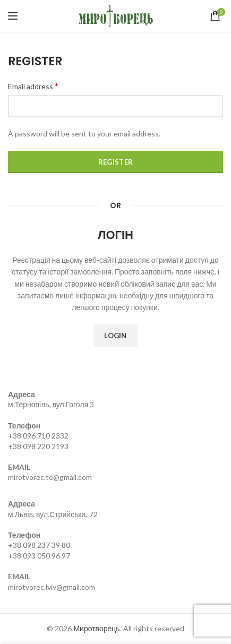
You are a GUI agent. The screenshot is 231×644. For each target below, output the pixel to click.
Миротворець (96, 628)
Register (115, 162)
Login (115, 336)
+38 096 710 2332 (38, 436)
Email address (33, 86)
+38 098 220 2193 (38, 446)
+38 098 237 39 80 (39, 545)
